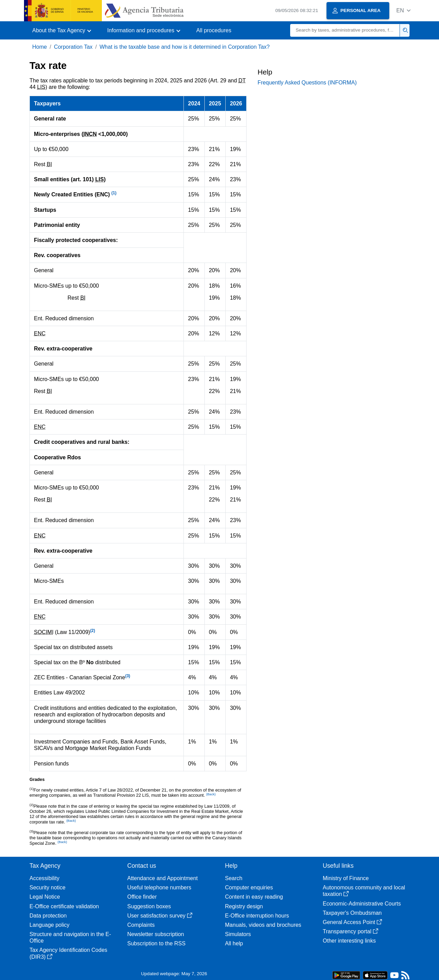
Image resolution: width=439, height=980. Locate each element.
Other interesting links (349, 941)
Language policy (50, 925)
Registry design (244, 906)
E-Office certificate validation (64, 906)
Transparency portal (351, 931)
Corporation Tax (73, 47)
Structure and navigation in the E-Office (70, 937)
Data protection (48, 916)
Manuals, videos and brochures (263, 925)
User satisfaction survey (160, 916)
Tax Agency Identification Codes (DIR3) (68, 953)
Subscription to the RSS (156, 943)
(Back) (71, 821)
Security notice (48, 887)
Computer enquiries (249, 887)
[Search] (345, 30)
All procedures (214, 30)
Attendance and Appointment (163, 878)
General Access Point (352, 922)
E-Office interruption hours (257, 916)
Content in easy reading (254, 897)
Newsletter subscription (156, 934)
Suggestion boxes (149, 906)
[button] (404, 10)
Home (40, 47)
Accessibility (44, 878)
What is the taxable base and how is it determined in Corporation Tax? (185, 47)
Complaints (141, 925)
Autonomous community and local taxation (364, 891)
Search (234, 878)
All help (234, 943)
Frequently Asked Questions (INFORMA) (307, 83)
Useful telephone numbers (159, 887)
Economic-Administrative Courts (362, 904)
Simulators (238, 934)
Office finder (142, 897)
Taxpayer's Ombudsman (352, 913)
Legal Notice (45, 897)
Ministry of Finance (346, 878)
